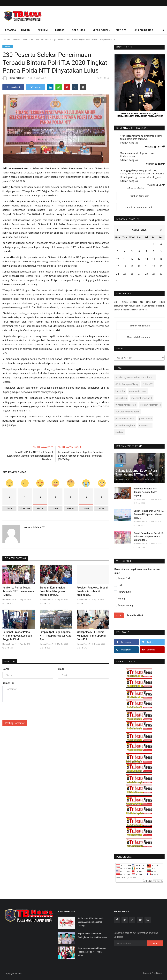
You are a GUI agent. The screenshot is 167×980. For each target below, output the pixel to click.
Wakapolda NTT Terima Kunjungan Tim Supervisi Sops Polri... (91, 636)
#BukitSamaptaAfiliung (127, 384)
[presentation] (97, 100)
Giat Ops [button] (122, 30)
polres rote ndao (138, 391)
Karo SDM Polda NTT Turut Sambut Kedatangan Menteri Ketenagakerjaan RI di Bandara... (30, 456)
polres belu (121, 398)
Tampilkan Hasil (135, 615)
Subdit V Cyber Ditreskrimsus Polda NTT (135, 377)
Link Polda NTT (143, 30)
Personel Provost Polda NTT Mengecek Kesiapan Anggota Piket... (17, 636)
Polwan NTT (145, 425)
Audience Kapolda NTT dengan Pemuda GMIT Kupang (146, 492)
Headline (16, 40)
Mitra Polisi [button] (101, 30)
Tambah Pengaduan (139, 326)
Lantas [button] (61, 30)
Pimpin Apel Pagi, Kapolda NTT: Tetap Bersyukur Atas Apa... (55, 636)
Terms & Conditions (152, 973)
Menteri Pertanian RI (151, 405)
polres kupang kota (125, 425)
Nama (6, 669)
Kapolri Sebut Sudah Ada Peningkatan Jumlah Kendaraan (93, 935)
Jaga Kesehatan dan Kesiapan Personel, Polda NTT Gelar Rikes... (92, 952)
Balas (149, 147)
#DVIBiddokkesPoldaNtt (127, 412)
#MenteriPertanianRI (142, 398)
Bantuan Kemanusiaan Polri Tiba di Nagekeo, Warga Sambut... (53, 591)
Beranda (11, 30)
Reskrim (119, 432)
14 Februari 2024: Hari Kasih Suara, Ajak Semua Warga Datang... (91, 922)
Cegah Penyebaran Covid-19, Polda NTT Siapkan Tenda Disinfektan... (149, 537)
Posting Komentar (15, 723)
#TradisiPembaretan (126, 405)
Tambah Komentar (139, 196)
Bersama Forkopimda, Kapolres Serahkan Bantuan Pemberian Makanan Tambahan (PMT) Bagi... (80, 456)
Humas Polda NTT (14, 78)
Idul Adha (120, 391)
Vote (119, 615)
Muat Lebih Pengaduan (139, 337)
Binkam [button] (27, 30)
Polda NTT (148, 384)
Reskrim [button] (44, 30)
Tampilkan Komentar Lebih (139, 207)
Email (61, 669)
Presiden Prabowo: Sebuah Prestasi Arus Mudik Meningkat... (93, 591)
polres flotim (145, 418)
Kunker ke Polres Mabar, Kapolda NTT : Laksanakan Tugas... (18, 591)
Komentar (11, 661)
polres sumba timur (125, 418)
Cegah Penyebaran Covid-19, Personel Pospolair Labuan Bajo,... (149, 514)
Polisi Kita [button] (80, 30)
